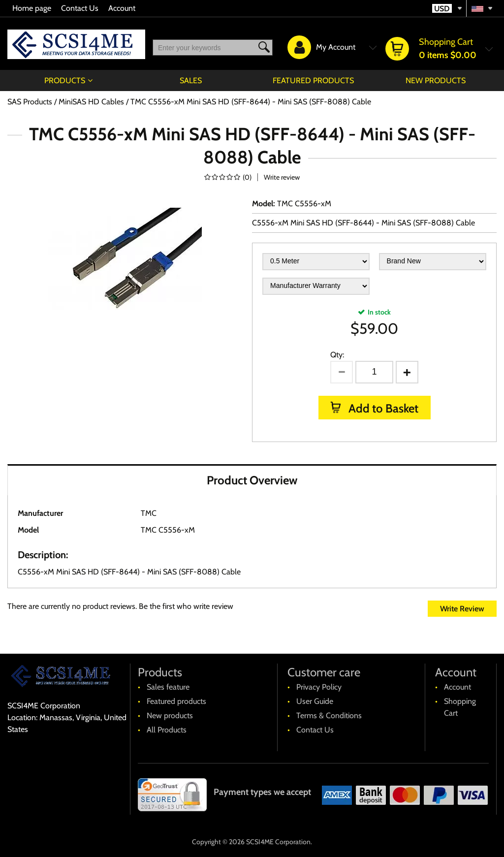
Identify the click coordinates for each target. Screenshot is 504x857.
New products (436, 80)
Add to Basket (382, 408)
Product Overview (252, 480)
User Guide (315, 701)
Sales (191, 80)
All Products (167, 730)
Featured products (313, 80)
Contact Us (80, 8)
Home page (32, 8)
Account (122, 8)
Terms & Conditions (329, 715)
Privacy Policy (319, 687)
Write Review (462, 609)
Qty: (337, 355)
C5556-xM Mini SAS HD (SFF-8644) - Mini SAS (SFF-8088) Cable (363, 223)
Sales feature (168, 687)
